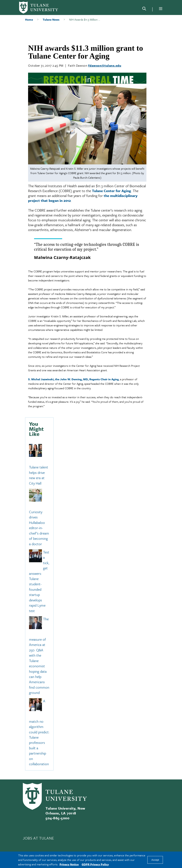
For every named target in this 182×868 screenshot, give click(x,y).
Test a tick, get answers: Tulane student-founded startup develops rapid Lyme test (39, 581)
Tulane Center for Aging (112, 191)
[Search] (144, 9)
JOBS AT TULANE (38, 838)
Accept (155, 860)
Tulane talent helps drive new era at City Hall (39, 475)
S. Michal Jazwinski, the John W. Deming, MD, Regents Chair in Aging (73, 379)
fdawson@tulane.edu (105, 65)
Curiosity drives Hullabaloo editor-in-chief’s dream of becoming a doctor (39, 528)
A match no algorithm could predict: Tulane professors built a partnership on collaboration (39, 732)
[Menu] (161, 9)
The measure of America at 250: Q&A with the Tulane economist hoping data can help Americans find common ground (39, 656)
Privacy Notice (69, 864)
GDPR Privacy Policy (95, 864)
